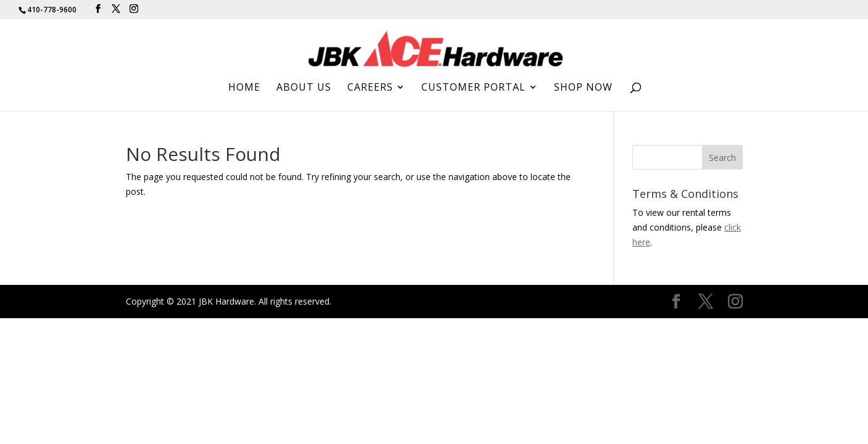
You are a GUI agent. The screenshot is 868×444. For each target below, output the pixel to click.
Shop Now (583, 88)
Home (244, 88)
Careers (370, 88)
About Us (304, 88)
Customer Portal (473, 88)
